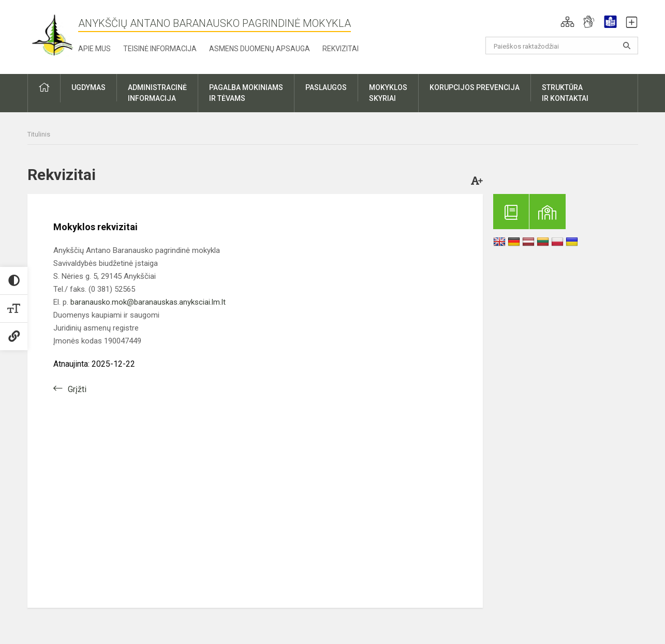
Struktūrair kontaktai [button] (565, 93)
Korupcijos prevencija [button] (475, 87)
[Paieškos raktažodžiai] (562, 46)
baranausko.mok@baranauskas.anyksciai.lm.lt (148, 302)
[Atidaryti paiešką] (627, 46)
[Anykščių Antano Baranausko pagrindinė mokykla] (53, 35)
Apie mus (94, 49)
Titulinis (39, 134)
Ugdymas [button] (88, 87)
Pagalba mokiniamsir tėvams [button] (246, 93)
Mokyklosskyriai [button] (388, 93)
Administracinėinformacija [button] (157, 93)
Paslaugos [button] (326, 87)
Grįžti (77, 389)
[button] (567, 22)
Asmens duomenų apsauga (260, 49)
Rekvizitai (341, 49)
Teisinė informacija (160, 49)
